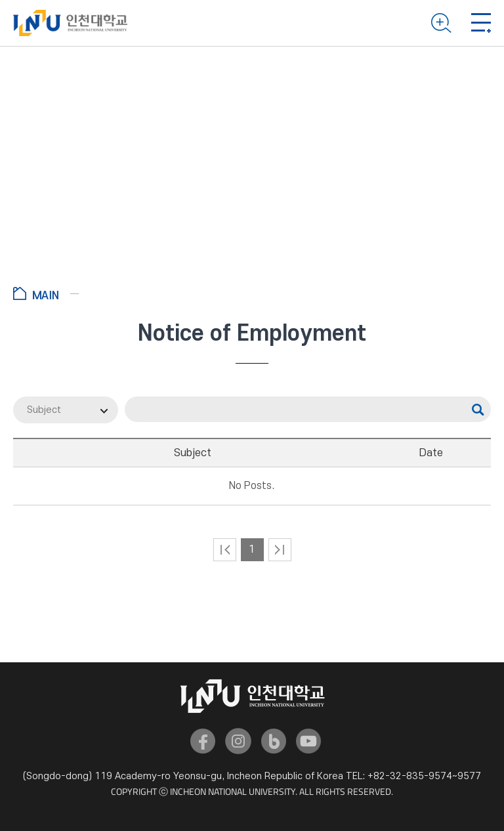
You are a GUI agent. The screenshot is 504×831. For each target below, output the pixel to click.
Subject (44, 410)
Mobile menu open (481, 23)
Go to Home (46, 293)
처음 (225, 550)
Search (441, 23)
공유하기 (473, 295)
